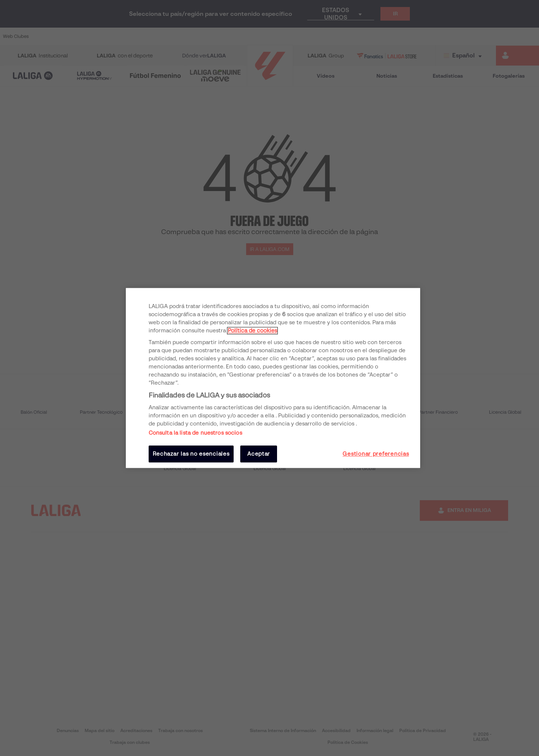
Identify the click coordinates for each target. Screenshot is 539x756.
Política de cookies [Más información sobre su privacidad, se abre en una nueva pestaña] (252, 331)
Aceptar (259, 454)
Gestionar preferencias (376, 454)
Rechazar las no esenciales (191, 454)
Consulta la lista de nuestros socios (195, 433)
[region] (273, 378)
